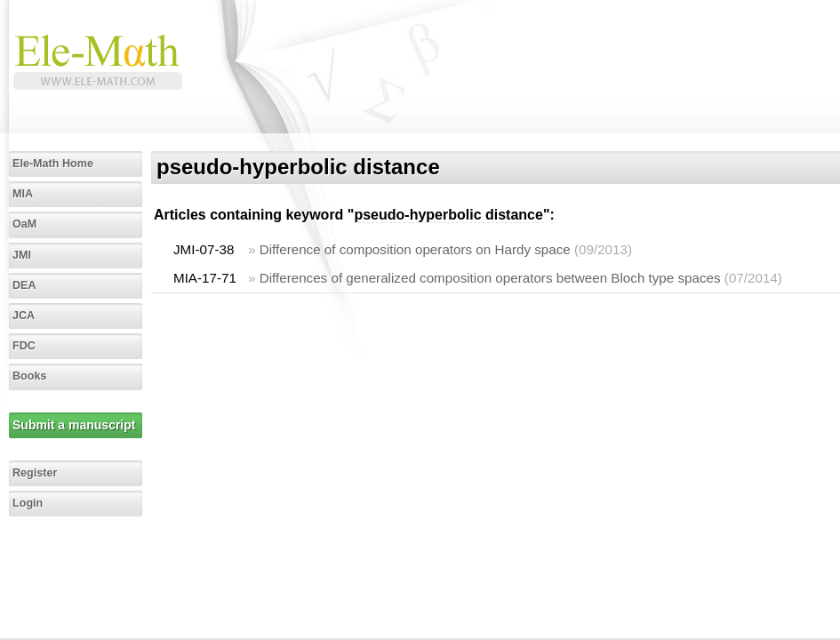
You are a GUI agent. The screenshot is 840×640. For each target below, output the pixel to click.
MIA (23, 194)
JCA (24, 316)
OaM (24, 224)
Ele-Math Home (53, 164)
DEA (24, 285)
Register (35, 473)
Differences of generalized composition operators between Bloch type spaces (490, 278)
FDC (24, 346)
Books (30, 376)
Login (28, 503)
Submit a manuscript (74, 425)
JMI (22, 255)
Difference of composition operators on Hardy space (415, 249)
